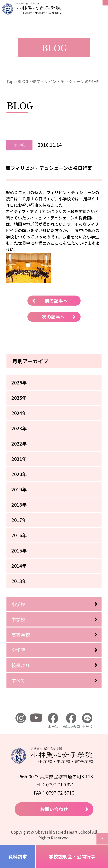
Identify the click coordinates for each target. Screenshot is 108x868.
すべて (18, 680)
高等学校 (21, 635)
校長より (21, 665)
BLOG (23, 81)
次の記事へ (53, 317)
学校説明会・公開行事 (72, 856)
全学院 (18, 650)
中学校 (18, 619)
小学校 (18, 604)
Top (10, 81)
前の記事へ (56, 301)
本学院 (53, 721)
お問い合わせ (54, 809)
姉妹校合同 (71, 721)
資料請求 (18, 856)
